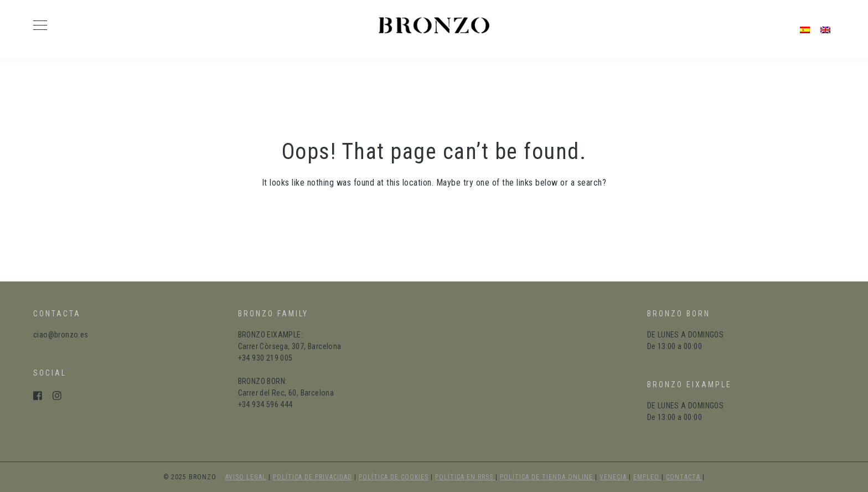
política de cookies (394, 477)
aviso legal (246, 477)
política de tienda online (547, 477)
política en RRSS (465, 477)
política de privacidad (312, 477)
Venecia (614, 477)
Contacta (684, 477)
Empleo (647, 477)
